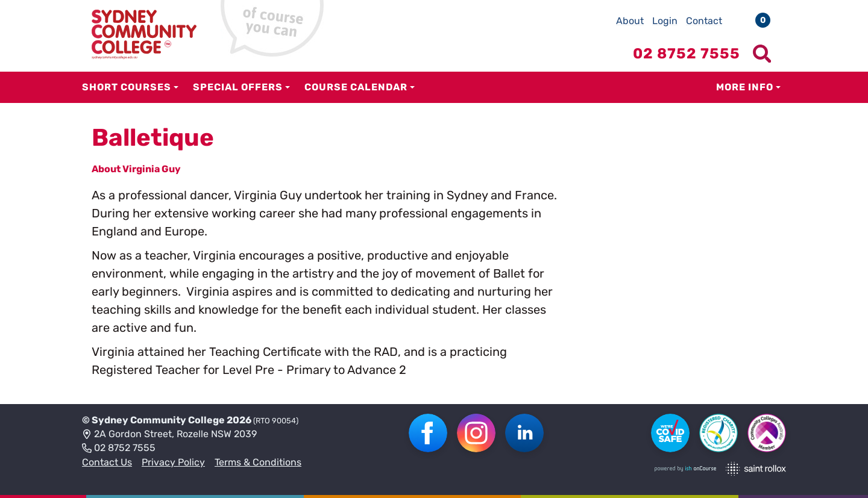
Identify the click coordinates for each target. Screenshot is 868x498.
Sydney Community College (158, 420)
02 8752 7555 (119, 449)
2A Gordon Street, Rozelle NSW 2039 (169, 435)
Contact (704, 21)
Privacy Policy (173, 462)
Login (665, 21)
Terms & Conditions (258, 462)
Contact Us (107, 462)
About (630, 21)
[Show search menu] (762, 54)
